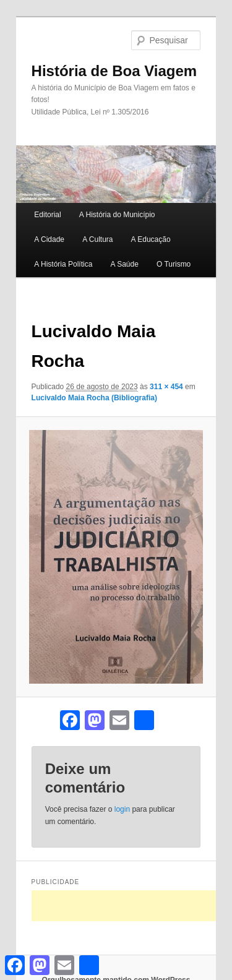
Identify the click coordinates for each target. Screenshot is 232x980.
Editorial (47, 215)
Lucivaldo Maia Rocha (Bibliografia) (94, 398)
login (122, 809)
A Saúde (124, 264)
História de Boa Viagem (114, 71)
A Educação (151, 239)
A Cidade (49, 239)
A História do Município (117, 215)
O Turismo (174, 264)
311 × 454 (166, 387)
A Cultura (97, 239)
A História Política (63, 264)
